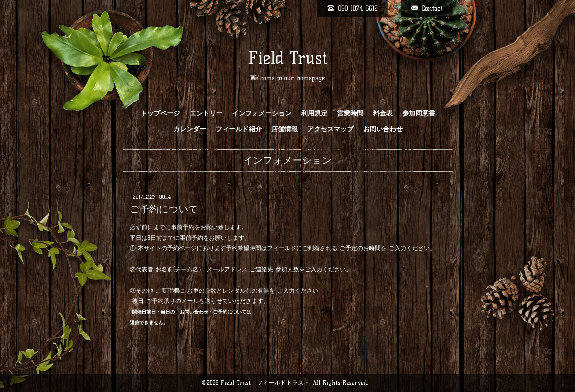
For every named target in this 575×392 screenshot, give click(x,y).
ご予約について (164, 209)
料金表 (383, 113)
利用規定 (314, 113)
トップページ (160, 113)
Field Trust (288, 58)
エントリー (206, 113)
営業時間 (350, 113)
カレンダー (190, 129)
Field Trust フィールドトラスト (265, 383)
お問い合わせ (383, 129)
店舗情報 (285, 129)
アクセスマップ (330, 129)
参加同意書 (419, 113)
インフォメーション (262, 113)
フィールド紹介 (239, 129)
